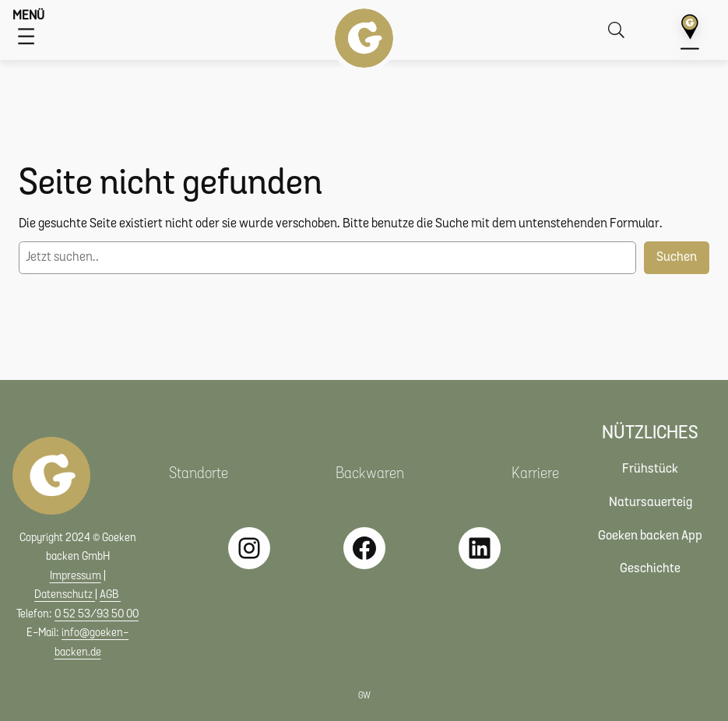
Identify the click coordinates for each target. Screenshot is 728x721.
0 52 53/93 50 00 (97, 615)
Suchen (677, 257)
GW (364, 696)
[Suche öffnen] (619, 30)
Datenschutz (65, 595)
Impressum (76, 577)
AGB (110, 595)
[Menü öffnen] (26, 36)
